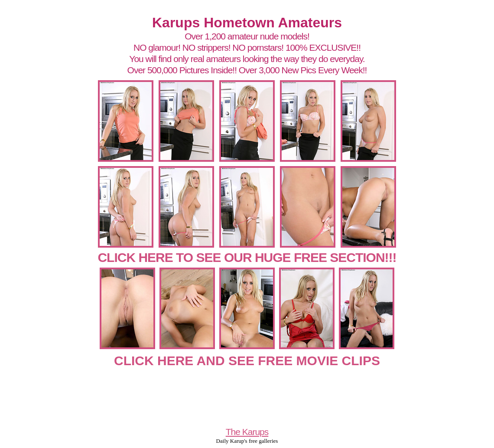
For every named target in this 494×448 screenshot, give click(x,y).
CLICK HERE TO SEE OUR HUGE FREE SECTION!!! (247, 257)
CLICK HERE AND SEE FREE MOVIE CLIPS (247, 361)
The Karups (247, 432)
